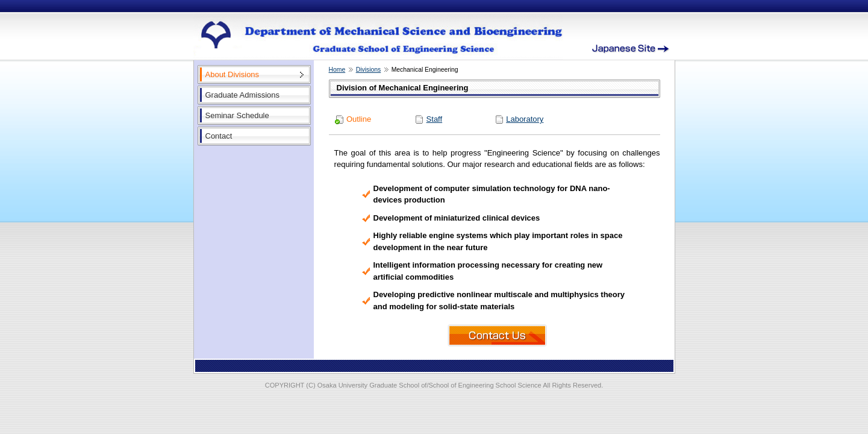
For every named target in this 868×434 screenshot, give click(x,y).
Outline (359, 119)
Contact (219, 136)
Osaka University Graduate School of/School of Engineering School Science (429, 385)
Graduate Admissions (243, 95)
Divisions (369, 70)
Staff (435, 119)
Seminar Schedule (237, 115)
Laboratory (525, 119)
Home (337, 70)
